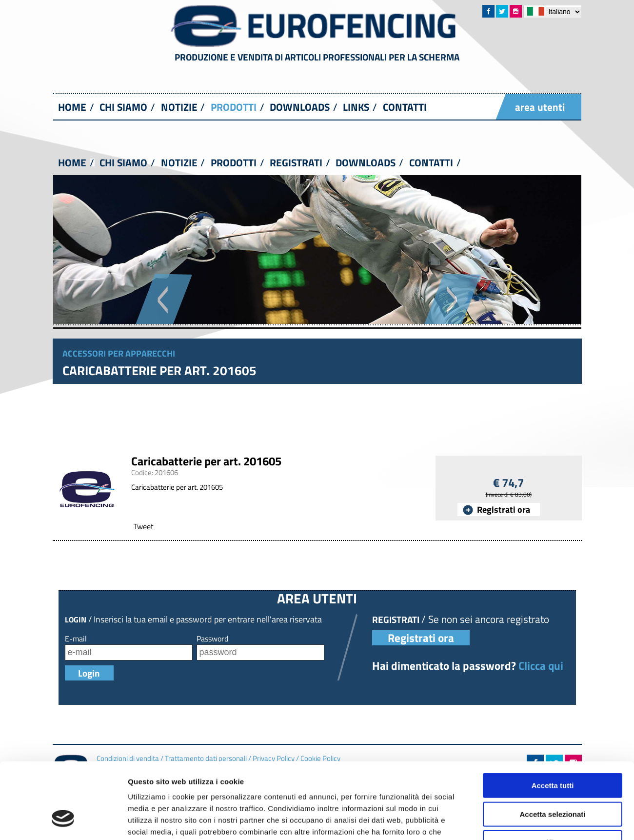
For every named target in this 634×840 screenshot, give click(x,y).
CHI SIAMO (123, 107)
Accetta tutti (553, 672)
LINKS (356, 107)
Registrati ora (504, 510)
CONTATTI (405, 107)
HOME (72, 107)
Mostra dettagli (513, 772)
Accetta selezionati (552, 701)
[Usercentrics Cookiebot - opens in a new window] (63, 773)
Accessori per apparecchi (119, 353)
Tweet (144, 526)
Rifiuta (553, 730)
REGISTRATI (296, 162)
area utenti (540, 107)
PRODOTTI (234, 107)
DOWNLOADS (300, 107)
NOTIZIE (179, 107)
